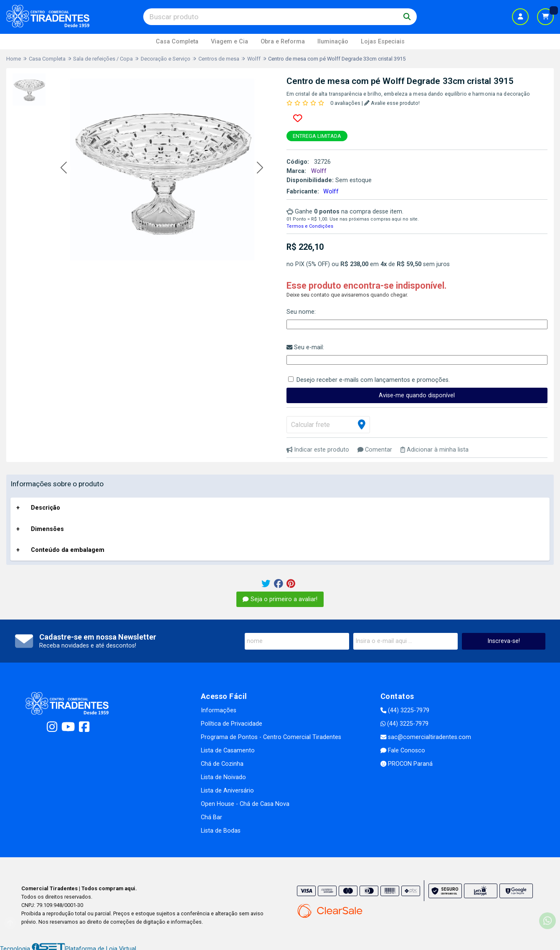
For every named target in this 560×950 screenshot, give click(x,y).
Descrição (46, 508)
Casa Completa (177, 42)
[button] (64, 168)
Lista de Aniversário (227, 791)
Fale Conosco (403, 751)
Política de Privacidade (232, 724)
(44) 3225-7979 (405, 710)
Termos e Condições (310, 226)
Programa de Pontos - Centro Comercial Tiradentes (271, 737)
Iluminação (333, 42)
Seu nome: (301, 312)
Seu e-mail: (305, 347)
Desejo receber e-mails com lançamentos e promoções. (373, 380)
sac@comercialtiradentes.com (426, 737)
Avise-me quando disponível (417, 395)
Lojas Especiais (383, 42)
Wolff (331, 192)
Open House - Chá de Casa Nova (245, 804)
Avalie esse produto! (392, 103)
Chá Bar (212, 817)
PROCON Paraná (407, 764)
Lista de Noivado (223, 777)
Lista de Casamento (228, 751)
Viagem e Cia (229, 42)
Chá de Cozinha (222, 764)
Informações (219, 710)
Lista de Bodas (221, 831)
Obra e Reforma (283, 42)
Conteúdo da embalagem (68, 550)
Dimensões (47, 529)
